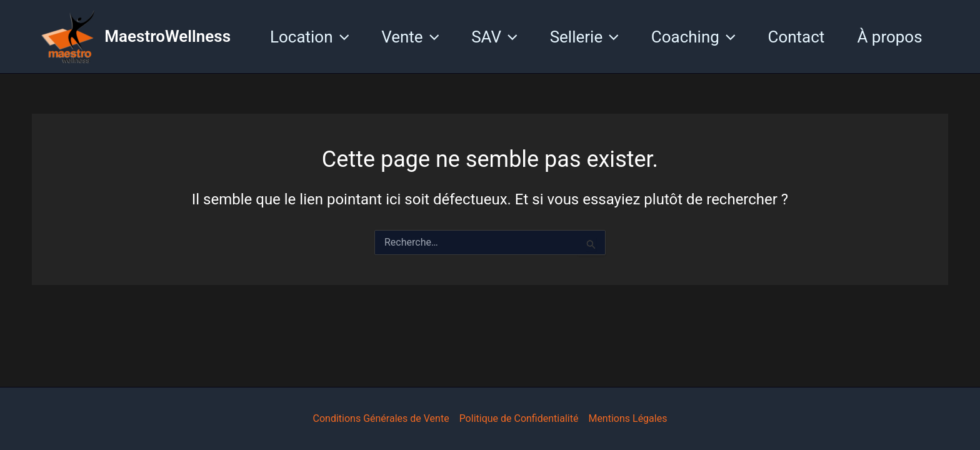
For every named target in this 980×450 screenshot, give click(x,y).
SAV (494, 37)
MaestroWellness (167, 36)
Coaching (693, 37)
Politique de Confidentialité (519, 418)
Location (309, 37)
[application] (341, 37)
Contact (797, 37)
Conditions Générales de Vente (381, 418)
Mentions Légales (627, 418)
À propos (889, 37)
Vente (410, 37)
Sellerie (584, 37)
